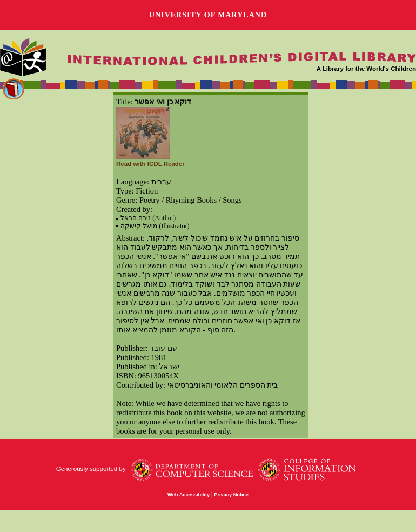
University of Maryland (208, 15)
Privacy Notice (231, 495)
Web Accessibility (189, 495)
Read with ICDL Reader (150, 164)
